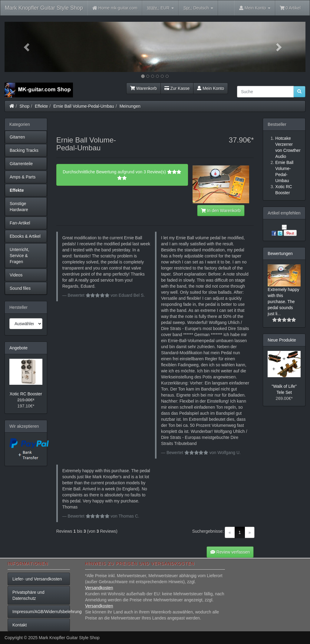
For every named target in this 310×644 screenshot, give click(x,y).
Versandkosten (99, 588)
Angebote (18, 348)
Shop (25, 106)
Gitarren (17, 137)
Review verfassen (230, 552)
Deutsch (198, 8)
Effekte (41, 106)
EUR (160, 8)
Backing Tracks (24, 150)
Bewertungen (280, 253)
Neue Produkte (282, 340)
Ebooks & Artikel (25, 236)
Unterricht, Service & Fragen (20, 256)
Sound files (20, 288)
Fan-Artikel (20, 223)
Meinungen (130, 106)
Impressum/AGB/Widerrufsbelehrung (41, 612)
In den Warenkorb (221, 211)
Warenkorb (143, 88)
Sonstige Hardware (19, 207)
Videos (16, 275)
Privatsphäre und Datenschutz (28, 595)
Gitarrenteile (21, 164)
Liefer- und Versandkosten (37, 579)
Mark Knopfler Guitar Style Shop (44, 8)
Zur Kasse (177, 88)
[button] (27, 47)
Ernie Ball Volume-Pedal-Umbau (84, 106)
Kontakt (20, 625)
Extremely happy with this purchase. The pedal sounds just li (283, 302)
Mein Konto (211, 88)
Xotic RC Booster (26, 394)
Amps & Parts (23, 177)
